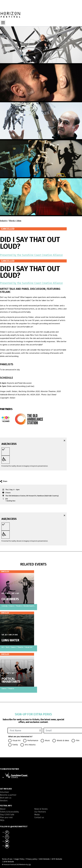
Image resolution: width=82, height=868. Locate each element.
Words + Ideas (15, 221)
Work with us (6, 798)
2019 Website (57, 859)
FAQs (2, 820)
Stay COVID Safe (7, 815)
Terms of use (7, 859)
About (3, 809)
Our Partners (40, 812)
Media (37, 815)
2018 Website (9, 862)
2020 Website (44, 859)
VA (30, 865)
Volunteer (5, 792)
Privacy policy (32, 859)
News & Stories (41, 809)
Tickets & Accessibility (9, 812)
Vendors (4, 801)
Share (4, 481)
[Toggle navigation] (3, 23)
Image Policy (19, 859)
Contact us (39, 817)
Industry (4, 221)
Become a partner (8, 795)
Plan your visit (6, 817)
